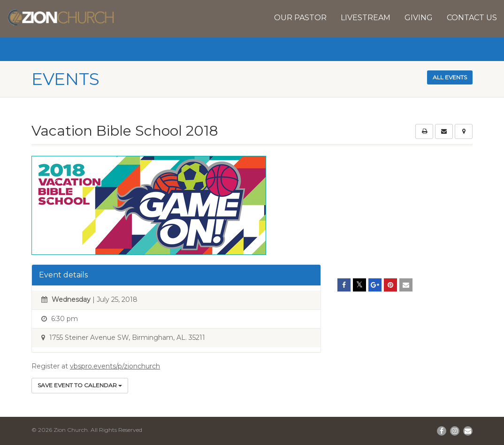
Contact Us (472, 18)
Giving (419, 18)
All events (450, 77)
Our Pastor (300, 18)
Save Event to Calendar (80, 385)
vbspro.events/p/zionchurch (115, 366)
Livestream (366, 18)
